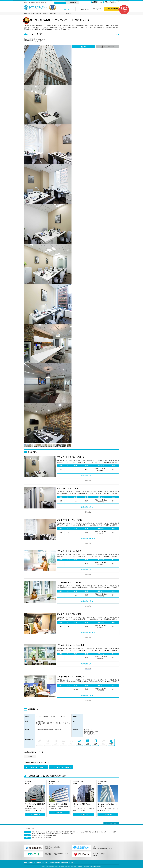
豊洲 (74, 832)
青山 (39, 832)
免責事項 (31, 863)
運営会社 (72, 863)
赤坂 (51, 832)
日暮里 (53, 833)
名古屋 (44, 13)
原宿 (90, 832)
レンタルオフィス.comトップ (30, 13)
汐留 (105, 832)
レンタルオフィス (69, 9)
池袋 (68, 832)
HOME (26, 862)
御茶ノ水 (45, 833)
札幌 (33, 838)
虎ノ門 (47, 832)
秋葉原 (61, 832)
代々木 (78, 832)
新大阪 (43, 835)
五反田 (33, 833)
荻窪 (65, 833)
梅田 (33, 835)
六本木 (109, 832)
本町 (51, 835)
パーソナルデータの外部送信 (52, 863)
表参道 (87, 832)
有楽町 (113, 832)
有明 (72, 833)
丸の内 (43, 832)
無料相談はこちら (97, 2)
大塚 (62, 833)
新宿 (33, 832)
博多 (50, 838)
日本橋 (98, 832)
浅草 (49, 833)
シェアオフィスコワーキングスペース (97, 9)
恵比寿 (82, 832)
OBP (36, 835)
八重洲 (94, 832)
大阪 (39, 835)
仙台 (36, 838)
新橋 (102, 832)
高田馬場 (57, 833)
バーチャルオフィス (83, 9)
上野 (65, 832)
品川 (57, 832)
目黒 (37, 833)
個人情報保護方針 (39, 863)
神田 (40, 833)
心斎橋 (55, 835)
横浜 (39, 838)
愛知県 (40, 13)
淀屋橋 (47, 835)
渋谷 (36, 832)
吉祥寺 (69, 833)
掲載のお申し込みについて (112, 2)
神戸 (47, 838)
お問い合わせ (65, 863)
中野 (71, 832)
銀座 (54, 832)
